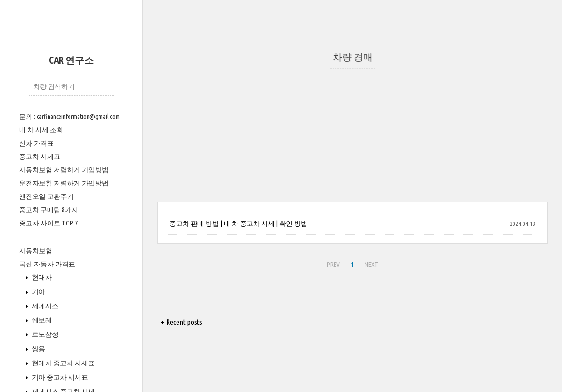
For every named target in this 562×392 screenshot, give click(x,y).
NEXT (371, 265)
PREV (333, 265)
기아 (38, 292)
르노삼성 (44, 334)
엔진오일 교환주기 (46, 196)
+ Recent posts (182, 322)
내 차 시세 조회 (41, 130)
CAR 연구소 (71, 60)
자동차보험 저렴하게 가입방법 (64, 170)
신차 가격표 (36, 143)
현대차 (41, 277)
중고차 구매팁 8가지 (49, 210)
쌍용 (38, 349)
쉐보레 (41, 320)
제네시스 (44, 306)
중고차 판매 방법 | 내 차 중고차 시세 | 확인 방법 (238, 224)
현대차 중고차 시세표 (63, 363)
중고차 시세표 (40, 157)
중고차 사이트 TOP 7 (48, 223)
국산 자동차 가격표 (47, 264)
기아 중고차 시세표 (59, 377)
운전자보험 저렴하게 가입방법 (64, 183)
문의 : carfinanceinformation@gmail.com (69, 117)
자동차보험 (36, 251)
